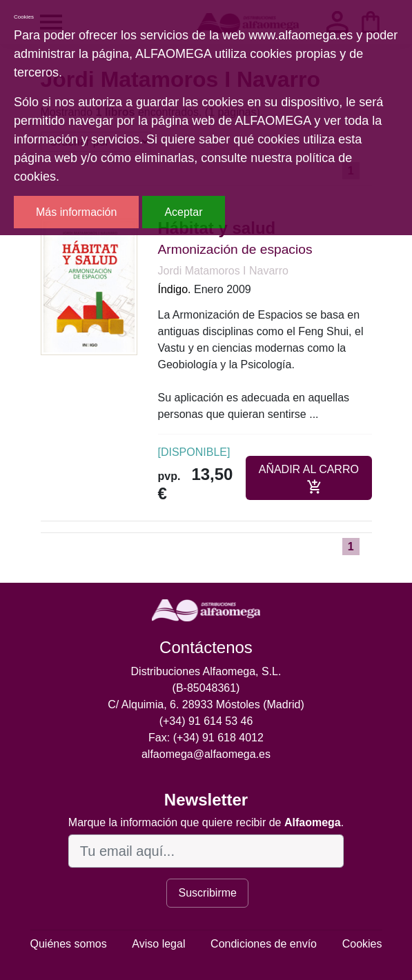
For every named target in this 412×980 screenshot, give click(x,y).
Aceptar (183, 212)
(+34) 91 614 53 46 (206, 721)
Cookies (362, 944)
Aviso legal (158, 944)
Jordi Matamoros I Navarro (223, 271)
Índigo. (175, 289)
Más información (76, 212)
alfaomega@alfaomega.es (206, 754)
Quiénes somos (69, 944)
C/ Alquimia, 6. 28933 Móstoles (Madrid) (206, 704)
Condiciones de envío (264, 944)
